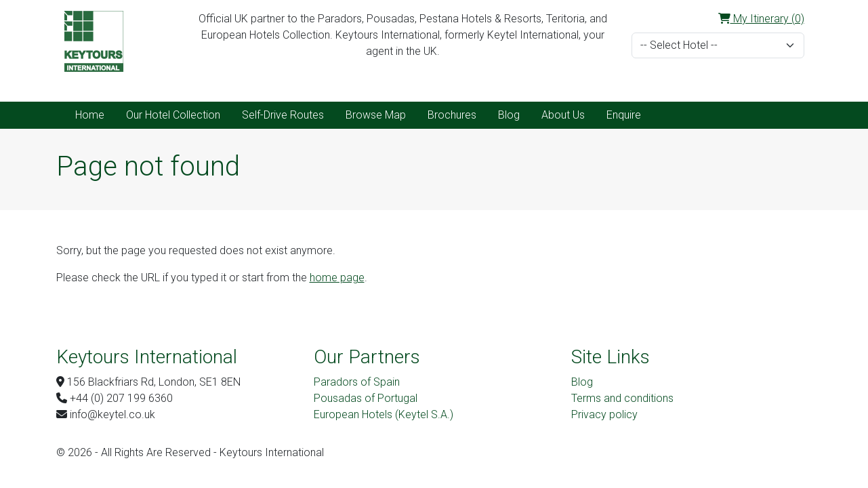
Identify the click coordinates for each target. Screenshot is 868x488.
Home (90, 115)
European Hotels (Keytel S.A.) (384, 414)
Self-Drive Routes (283, 115)
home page (337, 278)
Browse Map (376, 115)
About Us (563, 115)
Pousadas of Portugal (366, 398)
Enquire (624, 115)
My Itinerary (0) (761, 19)
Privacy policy (604, 414)
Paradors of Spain (357, 382)
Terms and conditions (622, 398)
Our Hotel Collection (173, 115)
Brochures (452, 115)
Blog (509, 115)
